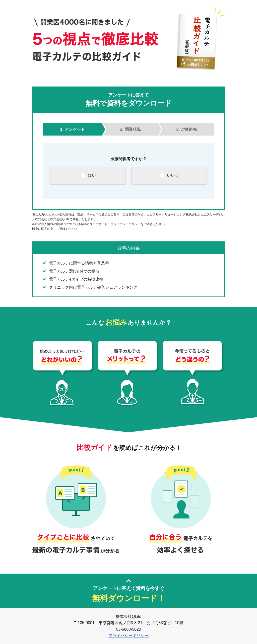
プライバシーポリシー (128, 636)
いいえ (173, 175)
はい (92, 175)
